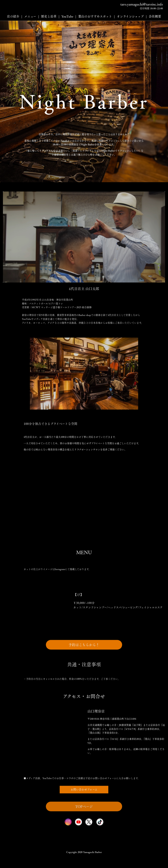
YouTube (67, 16)
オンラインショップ (130, 16)
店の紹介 (13, 16)
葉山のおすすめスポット (95, 16)
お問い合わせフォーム (84, 805)
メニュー (30, 16)
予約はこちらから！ (84, 660)
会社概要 (155, 16)
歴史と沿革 (49, 16)
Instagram (60, 584)
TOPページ (84, 821)
